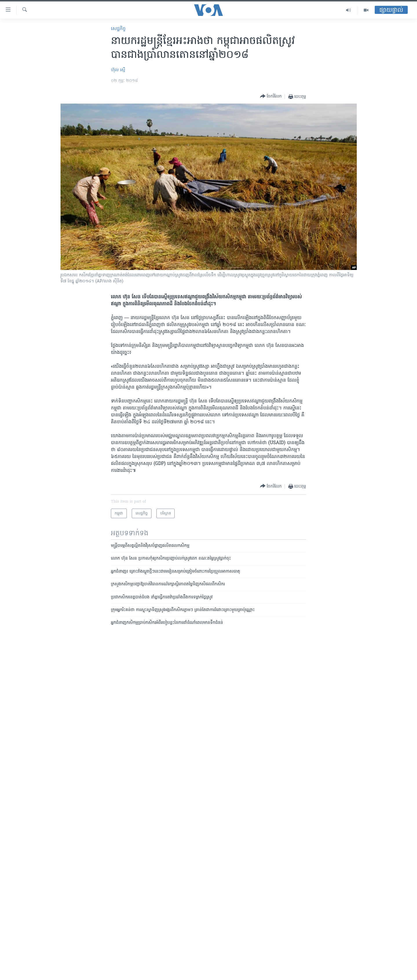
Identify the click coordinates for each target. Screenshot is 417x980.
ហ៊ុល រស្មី (118, 70)
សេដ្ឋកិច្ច (118, 29)
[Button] (271, 96)
